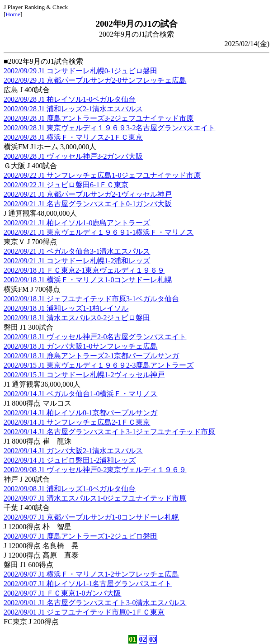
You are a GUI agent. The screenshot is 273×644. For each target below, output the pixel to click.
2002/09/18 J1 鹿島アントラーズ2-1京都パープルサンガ (91, 356)
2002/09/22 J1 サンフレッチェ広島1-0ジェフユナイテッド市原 (102, 175)
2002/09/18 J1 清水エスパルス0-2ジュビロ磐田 (77, 318)
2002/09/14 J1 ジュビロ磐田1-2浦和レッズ (70, 460)
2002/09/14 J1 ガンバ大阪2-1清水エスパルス (73, 451)
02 (143, 639)
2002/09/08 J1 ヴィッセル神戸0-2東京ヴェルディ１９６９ (95, 470)
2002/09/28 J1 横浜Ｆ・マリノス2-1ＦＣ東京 (73, 137)
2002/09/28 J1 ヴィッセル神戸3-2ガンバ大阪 (73, 156)
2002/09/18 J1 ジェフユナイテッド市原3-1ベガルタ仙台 (91, 299)
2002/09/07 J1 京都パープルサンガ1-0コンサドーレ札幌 (91, 517)
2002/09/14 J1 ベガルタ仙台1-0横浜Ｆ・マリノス (80, 394)
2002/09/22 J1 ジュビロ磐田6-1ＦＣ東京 (66, 185)
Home (13, 14)
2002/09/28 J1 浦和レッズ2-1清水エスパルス (73, 109)
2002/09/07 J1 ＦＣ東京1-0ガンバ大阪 (62, 593)
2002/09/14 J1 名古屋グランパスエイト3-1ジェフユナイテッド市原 (109, 432)
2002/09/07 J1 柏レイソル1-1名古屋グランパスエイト (88, 584)
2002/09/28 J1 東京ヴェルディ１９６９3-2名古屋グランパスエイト (109, 128)
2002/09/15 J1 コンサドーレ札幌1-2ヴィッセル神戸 (84, 375)
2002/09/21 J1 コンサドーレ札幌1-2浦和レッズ (77, 261)
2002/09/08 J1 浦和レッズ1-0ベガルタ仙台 (70, 489)
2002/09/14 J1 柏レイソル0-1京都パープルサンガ (80, 413)
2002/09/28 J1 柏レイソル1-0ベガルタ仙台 (70, 99)
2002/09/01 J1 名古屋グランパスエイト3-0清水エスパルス (95, 603)
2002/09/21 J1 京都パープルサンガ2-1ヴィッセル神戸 (88, 194)
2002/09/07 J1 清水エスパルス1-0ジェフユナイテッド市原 (95, 498)
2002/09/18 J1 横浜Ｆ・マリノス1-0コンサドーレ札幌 (88, 280)
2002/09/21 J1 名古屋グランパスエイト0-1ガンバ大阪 (88, 204)
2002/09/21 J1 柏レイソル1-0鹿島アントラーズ (77, 223)
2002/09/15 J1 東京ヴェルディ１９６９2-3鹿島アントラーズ (99, 365)
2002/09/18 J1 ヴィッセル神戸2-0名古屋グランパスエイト (95, 337)
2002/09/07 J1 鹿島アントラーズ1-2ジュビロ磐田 (80, 536)
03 (153, 639)
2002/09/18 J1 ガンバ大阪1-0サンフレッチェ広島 (80, 346)
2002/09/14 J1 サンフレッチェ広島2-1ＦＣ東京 (77, 422)
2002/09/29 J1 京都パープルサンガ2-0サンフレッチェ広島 (95, 80)
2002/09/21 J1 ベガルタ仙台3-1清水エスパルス (77, 251)
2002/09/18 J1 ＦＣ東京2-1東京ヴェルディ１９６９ (84, 270)
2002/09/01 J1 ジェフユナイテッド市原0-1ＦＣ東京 (84, 612)
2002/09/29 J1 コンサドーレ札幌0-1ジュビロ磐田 (80, 71)
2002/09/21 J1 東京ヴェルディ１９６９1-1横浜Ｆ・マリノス (99, 232)
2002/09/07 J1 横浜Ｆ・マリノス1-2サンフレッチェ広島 (91, 574)
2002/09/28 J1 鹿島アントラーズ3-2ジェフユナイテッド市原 (99, 118)
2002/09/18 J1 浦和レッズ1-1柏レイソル (66, 308)
